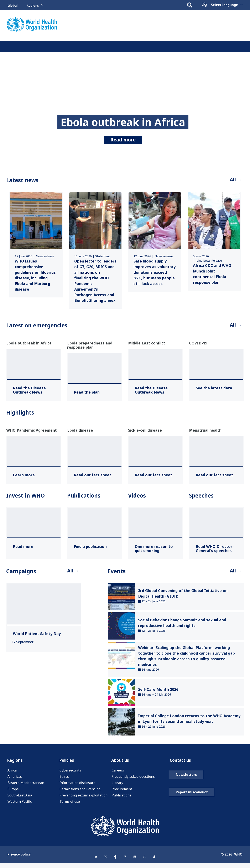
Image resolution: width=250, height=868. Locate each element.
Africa (12, 774)
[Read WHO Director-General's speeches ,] (216, 550)
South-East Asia (20, 799)
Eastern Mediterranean (26, 786)
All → (235, 181)
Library (117, 786)
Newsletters (186, 788)
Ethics (64, 780)
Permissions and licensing (80, 792)
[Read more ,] (23, 548)
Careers (118, 774)
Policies (68, 763)
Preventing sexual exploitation (84, 799)
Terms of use (70, 805)
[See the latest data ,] (214, 390)
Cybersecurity (70, 774)
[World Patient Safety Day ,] (37, 636)
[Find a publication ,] (90, 548)
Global (12, 5)
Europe (13, 792)
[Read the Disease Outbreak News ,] (34, 392)
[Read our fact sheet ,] (93, 477)
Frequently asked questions (133, 780)
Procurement (122, 792)
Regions (33, 5)
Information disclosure (77, 786)
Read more (123, 137)
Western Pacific (20, 805)
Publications (121, 799)
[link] (36, 246)
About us (122, 763)
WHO (238, 860)
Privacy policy (19, 860)
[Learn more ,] (24, 477)
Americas (15, 780)
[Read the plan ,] (87, 394)
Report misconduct (192, 806)
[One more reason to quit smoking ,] (155, 550)
